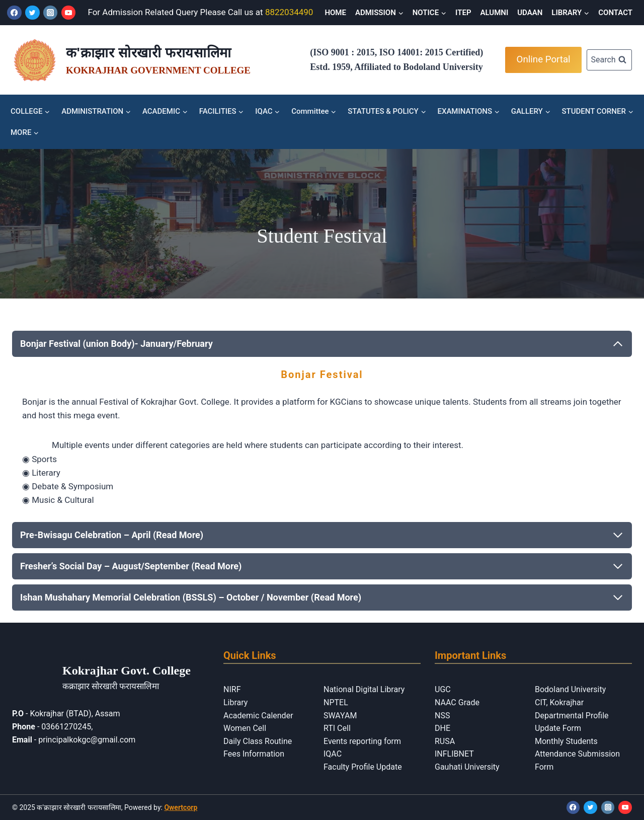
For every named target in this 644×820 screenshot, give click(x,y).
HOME (335, 13)
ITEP (463, 13)
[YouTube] (69, 13)
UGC (443, 689)
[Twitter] (32, 13)
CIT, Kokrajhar (559, 702)
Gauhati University (467, 767)
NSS (442, 716)
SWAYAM (340, 716)
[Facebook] (14, 13)
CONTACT (615, 13)
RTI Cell (337, 728)
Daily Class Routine (258, 741)
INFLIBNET (454, 754)
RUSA (445, 741)
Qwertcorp (181, 807)
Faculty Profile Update (363, 767)
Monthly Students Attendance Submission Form (577, 754)
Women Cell (245, 728)
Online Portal (544, 59)
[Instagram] (51, 13)
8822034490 (289, 12)
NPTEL (336, 702)
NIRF (232, 689)
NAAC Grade (457, 702)
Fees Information (254, 754)
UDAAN (530, 13)
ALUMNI (495, 13)
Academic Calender (258, 716)
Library (235, 702)
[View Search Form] (609, 60)
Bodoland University (570, 689)
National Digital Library (364, 689)
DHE (442, 728)
